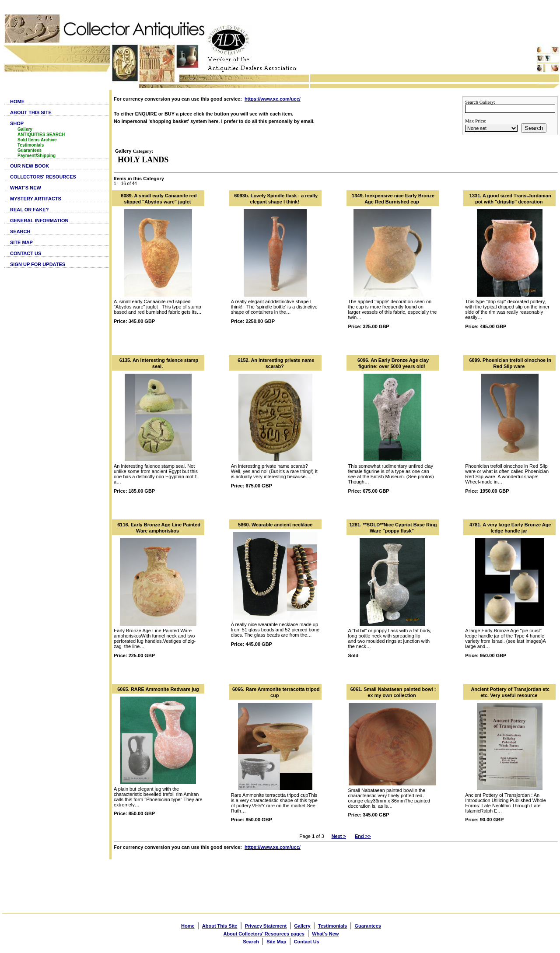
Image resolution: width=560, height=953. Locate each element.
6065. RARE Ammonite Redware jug (158, 689)
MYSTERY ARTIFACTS (36, 199)
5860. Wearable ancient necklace (275, 525)
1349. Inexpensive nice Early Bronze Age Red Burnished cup (393, 199)
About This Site (220, 926)
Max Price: (476, 121)
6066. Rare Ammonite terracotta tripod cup (276, 692)
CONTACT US (26, 253)
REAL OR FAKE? (29, 210)
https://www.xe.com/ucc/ (273, 99)
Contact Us (307, 942)
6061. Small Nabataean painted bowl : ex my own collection (393, 692)
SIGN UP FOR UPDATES (38, 264)
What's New (325, 934)
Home (188, 926)
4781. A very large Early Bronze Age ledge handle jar (510, 528)
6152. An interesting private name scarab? (276, 363)
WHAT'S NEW (26, 188)
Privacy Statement (266, 926)
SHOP (17, 123)
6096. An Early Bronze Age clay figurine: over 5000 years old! (393, 363)
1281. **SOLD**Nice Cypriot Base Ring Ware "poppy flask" (393, 528)
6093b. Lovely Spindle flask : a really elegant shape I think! (276, 199)
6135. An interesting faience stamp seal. (159, 363)
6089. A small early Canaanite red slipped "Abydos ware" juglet (159, 199)
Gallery (25, 129)
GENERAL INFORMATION (39, 221)
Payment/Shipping (37, 156)
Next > (339, 836)
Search (534, 128)
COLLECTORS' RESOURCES (43, 177)
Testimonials (31, 145)
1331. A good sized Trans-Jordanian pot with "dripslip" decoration (510, 199)
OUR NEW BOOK (30, 166)
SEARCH (20, 231)
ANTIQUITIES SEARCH (41, 135)
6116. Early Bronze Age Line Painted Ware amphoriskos (159, 528)
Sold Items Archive (37, 140)
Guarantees (30, 150)
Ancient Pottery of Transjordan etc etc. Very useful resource (510, 692)
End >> (363, 836)
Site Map (276, 942)
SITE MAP (21, 242)
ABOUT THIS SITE (31, 112)
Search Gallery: (480, 102)
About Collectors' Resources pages (264, 934)
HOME (17, 102)
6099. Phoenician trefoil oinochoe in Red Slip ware (510, 363)
